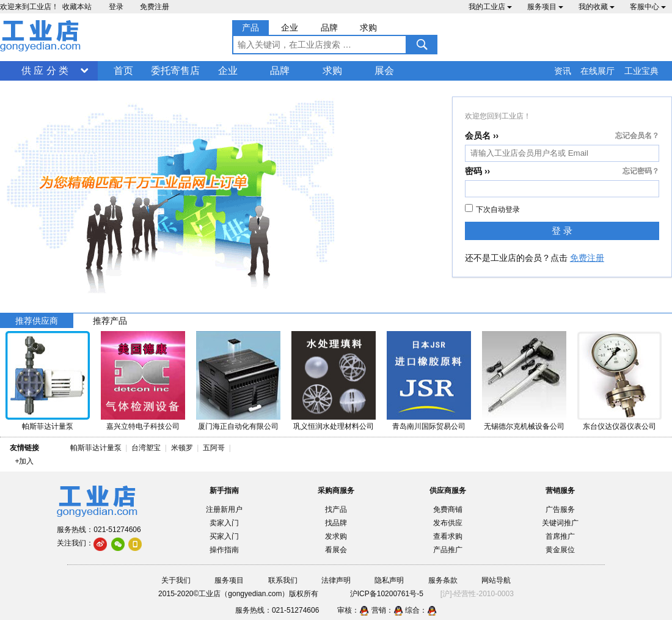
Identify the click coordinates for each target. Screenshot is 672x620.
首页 (123, 71)
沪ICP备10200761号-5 (387, 594)
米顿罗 (184, 448)
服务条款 (443, 580)
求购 (332, 71)
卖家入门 (224, 523)
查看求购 (448, 536)
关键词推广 (560, 523)
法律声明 (336, 580)
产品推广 (448, 550)
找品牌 (336, 523)
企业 (228, 71)
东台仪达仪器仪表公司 (619, 426)
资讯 (563, 71)
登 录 (562, 231)
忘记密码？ (641, 171)
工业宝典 (641, 71)
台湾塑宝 (146, 448)
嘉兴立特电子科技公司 (143, 426)
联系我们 (283, 580)
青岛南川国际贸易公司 (429, 426)
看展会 (336, 550)
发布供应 (448, 523)
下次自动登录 (492, 209)
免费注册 (155, 7)
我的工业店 (490, 7)
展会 (384, 71)
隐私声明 (389, 580)
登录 (116, 7)
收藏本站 (77, 7)
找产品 (336, 509)
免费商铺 (448, 509)
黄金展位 (560, 550)
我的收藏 (597, 7)
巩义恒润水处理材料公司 (334, 426)
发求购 (336, 536)
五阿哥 (214, 448)
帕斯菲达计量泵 (48, 426)
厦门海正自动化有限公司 (238, 426)
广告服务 (560, 509)
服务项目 (545, 7)
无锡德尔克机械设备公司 (524, 426)
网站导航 (496, 580)
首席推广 (560, 536)
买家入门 (224, 536)
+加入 (24, 461)
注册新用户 (224, 509)
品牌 (280, 71)
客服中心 (648, 7)
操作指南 (224, 550)
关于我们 (176, 580)
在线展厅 (597, 71)
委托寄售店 (175, 71)
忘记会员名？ (637, 136)
